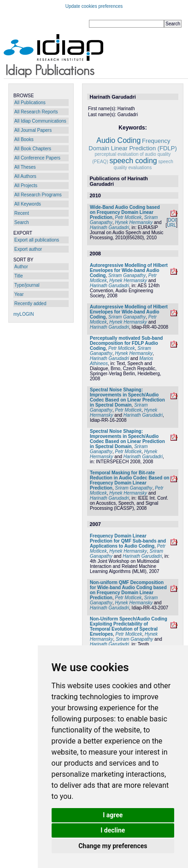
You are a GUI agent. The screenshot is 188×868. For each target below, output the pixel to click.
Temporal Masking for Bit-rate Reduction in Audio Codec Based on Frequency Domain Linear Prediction (129, 480)
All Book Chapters (33, 149)
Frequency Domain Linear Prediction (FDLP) (132, 145)
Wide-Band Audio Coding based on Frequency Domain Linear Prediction (125, 212)
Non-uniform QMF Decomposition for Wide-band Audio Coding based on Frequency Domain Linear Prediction (128, 590)
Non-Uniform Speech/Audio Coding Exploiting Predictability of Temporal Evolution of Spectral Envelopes (129, 626)
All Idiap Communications (40, 121)
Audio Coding (118, 140)
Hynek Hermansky (134, 222)
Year (19, 294)
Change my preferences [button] (113, 846)
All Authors (25, 176)
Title (19, 276)
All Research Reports (36, 112)
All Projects (26, 186)
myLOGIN (23, 314)
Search (22, 222)
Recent (22, 213)
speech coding (133, 161)
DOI (172, 220)
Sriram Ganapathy (127, 275)
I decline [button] (113, 830)
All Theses (25, 167)
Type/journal (27, 285)
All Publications (30, 103)
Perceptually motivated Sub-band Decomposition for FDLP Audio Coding (126, 343)
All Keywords (28, 204)
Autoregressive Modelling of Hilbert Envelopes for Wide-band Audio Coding (129, 270)
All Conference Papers (37, 158)
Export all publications (37, 240)
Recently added (30, 304)
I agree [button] (113, 815)
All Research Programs (38, 195)
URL (171, 225)
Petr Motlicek (128, 217)
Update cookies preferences (94, 6)
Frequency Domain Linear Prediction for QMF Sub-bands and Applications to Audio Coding (128, 541)
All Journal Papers (33, 130)
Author (21, 267)
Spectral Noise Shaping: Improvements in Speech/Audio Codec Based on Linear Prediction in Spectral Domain (127, 397)
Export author (28, 249)
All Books (24, 139)
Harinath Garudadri (109, 227)
